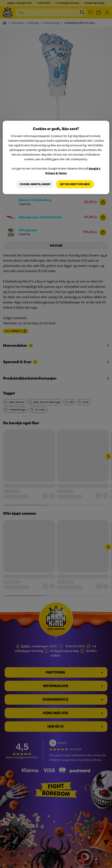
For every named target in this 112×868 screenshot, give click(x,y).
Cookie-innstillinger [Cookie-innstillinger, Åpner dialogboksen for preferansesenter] (35, 184)
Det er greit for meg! (75, 184)
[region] (56, 158)
